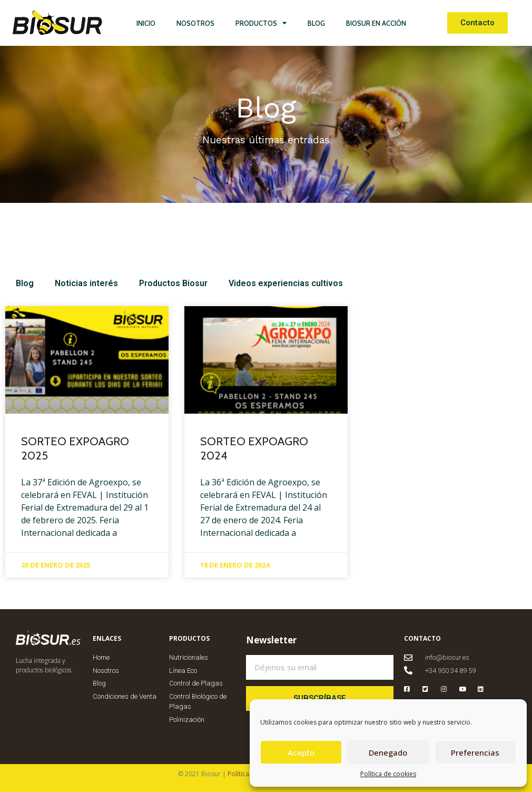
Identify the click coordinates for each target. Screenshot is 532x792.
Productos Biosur (173, 283)
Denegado (388, 752)
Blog (316, 23)
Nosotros (195, 23)
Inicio (146, 23)
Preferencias (475, 752)
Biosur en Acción (376, 23)
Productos (261, 23)
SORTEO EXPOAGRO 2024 (254, 448)
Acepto (301, 752)
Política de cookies (388, 774)
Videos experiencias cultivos (286, 283)
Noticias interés (86, 283)
